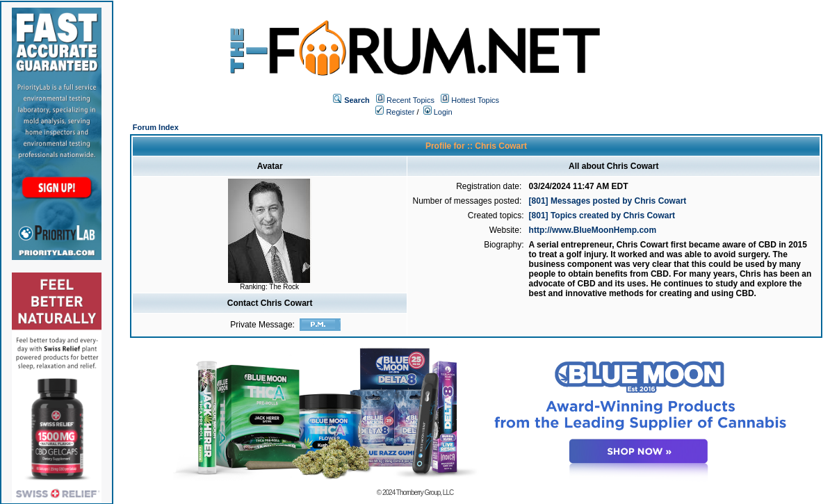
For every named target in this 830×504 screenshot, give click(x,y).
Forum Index (156, 127)
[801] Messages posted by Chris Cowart (608, 201)
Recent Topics (410, 100)
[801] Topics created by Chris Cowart (602, 216)
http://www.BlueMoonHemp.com (593, 230)
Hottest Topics (475, 100)
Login (438, 112)
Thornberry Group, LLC (425, 493)
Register (395, 112)
